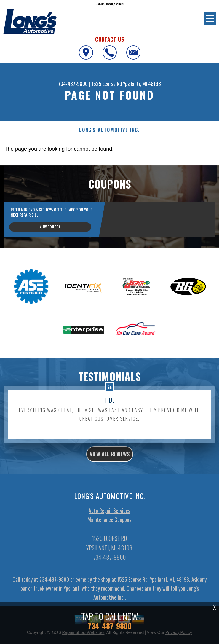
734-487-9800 (73, 84)
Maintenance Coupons (109, 543)
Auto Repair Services (109, 534)
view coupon (50, 227)
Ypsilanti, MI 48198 (142, 84)
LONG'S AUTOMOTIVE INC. (109, 130)
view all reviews (110, 477)
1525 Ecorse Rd (107, 84)
